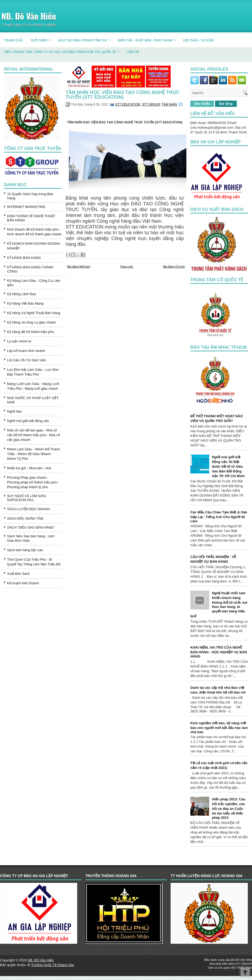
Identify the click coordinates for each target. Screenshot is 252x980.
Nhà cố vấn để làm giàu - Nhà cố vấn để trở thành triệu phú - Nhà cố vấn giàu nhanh (34, 435)
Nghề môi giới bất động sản (28, 421)
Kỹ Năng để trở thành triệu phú (30, 332)
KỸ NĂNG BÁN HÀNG (24, 258)
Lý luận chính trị (19, 341)
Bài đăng (226, 104)
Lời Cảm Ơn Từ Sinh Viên (27, 360)
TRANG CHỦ (13, 40)
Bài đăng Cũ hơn (174, 267)
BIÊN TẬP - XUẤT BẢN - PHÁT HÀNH (149, 38)
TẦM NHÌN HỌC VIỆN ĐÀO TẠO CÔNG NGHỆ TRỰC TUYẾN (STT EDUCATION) (123, 95)
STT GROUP (151, 105)
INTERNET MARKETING (26, 207)
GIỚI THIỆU (42, 38)
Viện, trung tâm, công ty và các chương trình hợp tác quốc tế (63, 50)
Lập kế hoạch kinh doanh (26, 351)
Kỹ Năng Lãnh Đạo (22, 294)
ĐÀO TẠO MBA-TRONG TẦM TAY (86, 38)
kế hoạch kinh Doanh (23, 583)
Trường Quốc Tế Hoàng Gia (52, 965)
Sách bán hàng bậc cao (25, 550)
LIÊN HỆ (133, 52)
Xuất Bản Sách (18, 574)
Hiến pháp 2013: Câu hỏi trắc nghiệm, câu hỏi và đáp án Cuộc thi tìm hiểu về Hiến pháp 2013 (229, 808)
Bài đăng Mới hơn (79, 267)
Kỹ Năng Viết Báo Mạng (25, 303)
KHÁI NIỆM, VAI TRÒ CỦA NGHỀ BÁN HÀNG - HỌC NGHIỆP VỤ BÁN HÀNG (219, 652)
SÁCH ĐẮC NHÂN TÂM (25, 518)
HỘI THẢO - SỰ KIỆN (198, 40)
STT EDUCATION (128, 105)
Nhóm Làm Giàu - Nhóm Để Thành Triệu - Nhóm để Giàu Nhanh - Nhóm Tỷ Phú (33, 454)
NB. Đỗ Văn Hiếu (29, 16)
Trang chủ (127, 267)
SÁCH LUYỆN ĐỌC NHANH (29, 509)
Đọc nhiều (202, 104)
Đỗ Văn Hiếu (244, 960)
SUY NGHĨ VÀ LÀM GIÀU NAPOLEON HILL (27, 498)
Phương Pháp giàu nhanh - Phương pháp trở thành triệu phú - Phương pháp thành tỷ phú (33, 482)
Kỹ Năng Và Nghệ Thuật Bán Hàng (34, 313)
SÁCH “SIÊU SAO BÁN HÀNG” (31, 527)
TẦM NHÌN (169, 105)
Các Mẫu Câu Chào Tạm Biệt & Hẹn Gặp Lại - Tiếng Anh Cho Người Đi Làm (219, 517)
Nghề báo (14, 411)
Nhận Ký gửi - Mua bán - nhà (29, 468)
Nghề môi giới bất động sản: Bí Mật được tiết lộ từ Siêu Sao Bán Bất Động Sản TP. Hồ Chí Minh (228, 466)
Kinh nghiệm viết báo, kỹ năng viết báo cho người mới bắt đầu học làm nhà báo (219, 728)
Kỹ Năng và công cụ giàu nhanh (31, 322)
